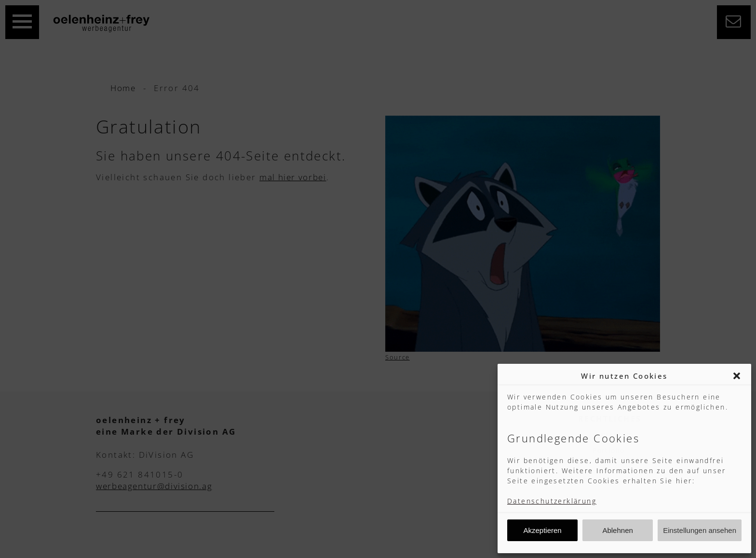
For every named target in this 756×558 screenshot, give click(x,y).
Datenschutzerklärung (552, 501)
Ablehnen (617, 530)
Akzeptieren (542, 530)
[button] (737, 376)
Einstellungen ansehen (700, 530)
